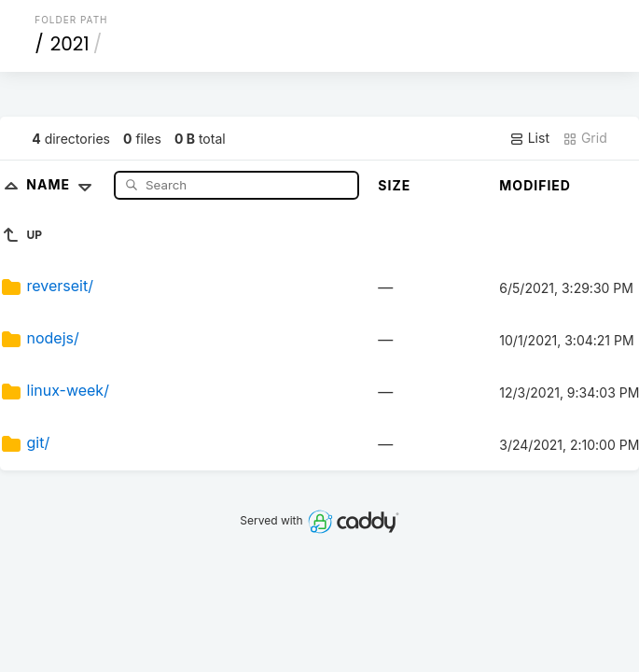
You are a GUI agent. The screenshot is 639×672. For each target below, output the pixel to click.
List (529, 138)
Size (394, 185)
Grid (585, 138)
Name (63, 184)
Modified (535, 185)
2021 (70, 44)
